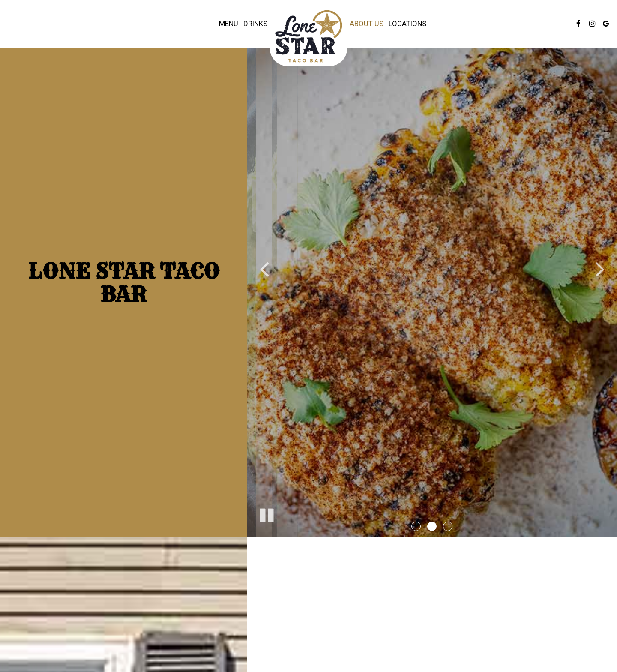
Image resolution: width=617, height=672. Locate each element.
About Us (367, 24)
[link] (308, 36)
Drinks (255, 24)
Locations (407, 24)
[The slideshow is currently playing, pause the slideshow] (266, 514)
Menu (229, 24)
